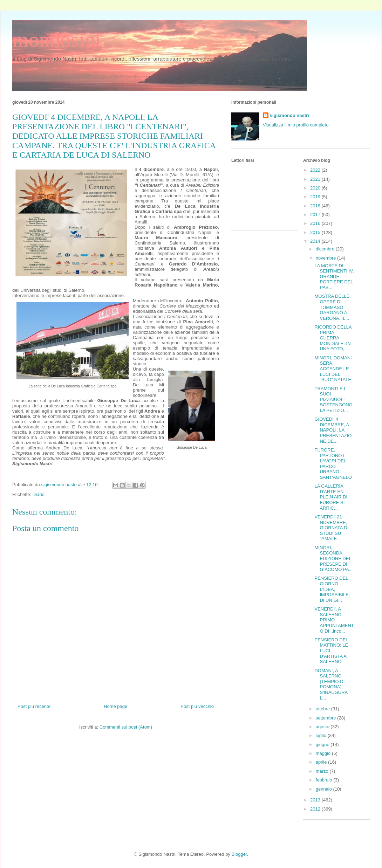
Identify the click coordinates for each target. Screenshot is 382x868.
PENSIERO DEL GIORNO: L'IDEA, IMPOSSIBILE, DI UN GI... (332, 589)
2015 (316, 232)
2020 (316, 188)
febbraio (325, 780)
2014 (316, 241)
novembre (326, 258)
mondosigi (57, 40)
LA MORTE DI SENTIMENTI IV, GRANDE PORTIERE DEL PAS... (334, 277)
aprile (322, 762)
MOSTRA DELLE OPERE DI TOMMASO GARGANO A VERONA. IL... (332, 307)
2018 (316, 206)
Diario (39, 494)
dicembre (326, 249)
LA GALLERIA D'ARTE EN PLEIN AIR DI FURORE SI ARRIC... (331, 497)
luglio (322, 735)
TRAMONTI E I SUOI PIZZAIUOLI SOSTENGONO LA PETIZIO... (333, 399)
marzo (323, 771)
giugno (323, 745)
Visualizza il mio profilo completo (296, 125)
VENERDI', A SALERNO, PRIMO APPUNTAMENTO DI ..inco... (334, 620)
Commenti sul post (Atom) (126, 727)
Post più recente (34, 706)
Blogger (239, 854)
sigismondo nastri (289, 115)
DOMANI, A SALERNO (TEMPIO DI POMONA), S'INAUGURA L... (331, 684)
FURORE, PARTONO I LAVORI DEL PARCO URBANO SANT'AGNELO (333, 464)
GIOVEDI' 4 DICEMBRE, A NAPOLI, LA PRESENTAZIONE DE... (333, 430)
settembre (326, 718)
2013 (316, 800)
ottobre (323, 709)
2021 (316, 179)
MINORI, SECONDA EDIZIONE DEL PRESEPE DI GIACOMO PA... (333, 559)
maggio (324, 753)
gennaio (325, 789)
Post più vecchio (197, 706)
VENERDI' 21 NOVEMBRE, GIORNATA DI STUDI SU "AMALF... (331, 528)
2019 (316, 197)
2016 (316, 223)
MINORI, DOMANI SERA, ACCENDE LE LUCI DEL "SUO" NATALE (333, 369)
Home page (115, 706)
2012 (316, 809)
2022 (316, 170)
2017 (316, 215)
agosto (323, 727)
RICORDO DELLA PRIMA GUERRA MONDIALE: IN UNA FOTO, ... (333, 338)
